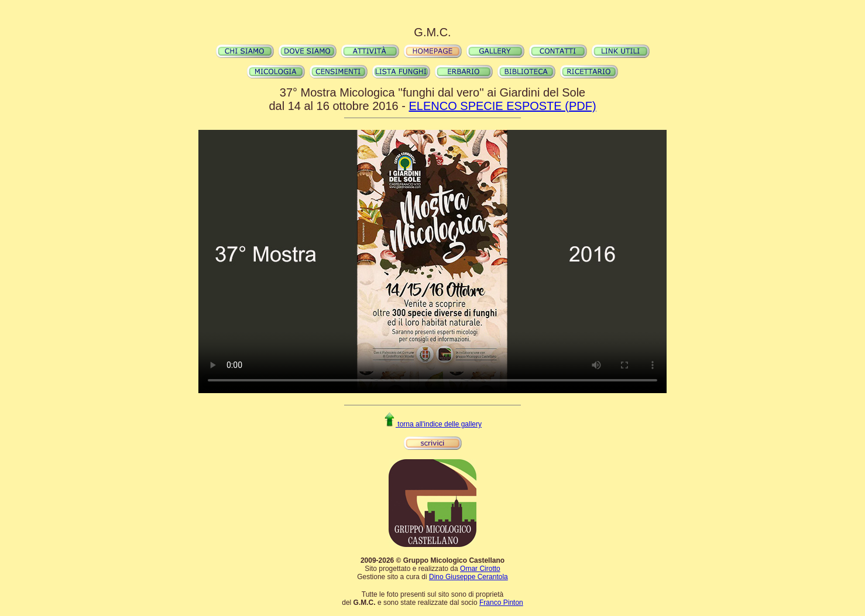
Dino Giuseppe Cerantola (468, 577)
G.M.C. (432, 32)
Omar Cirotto (480, 569)
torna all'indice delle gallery (433, 424)
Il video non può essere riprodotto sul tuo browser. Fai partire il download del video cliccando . (433, 261)
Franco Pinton (501, 603)
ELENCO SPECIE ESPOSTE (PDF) (502, 106)
